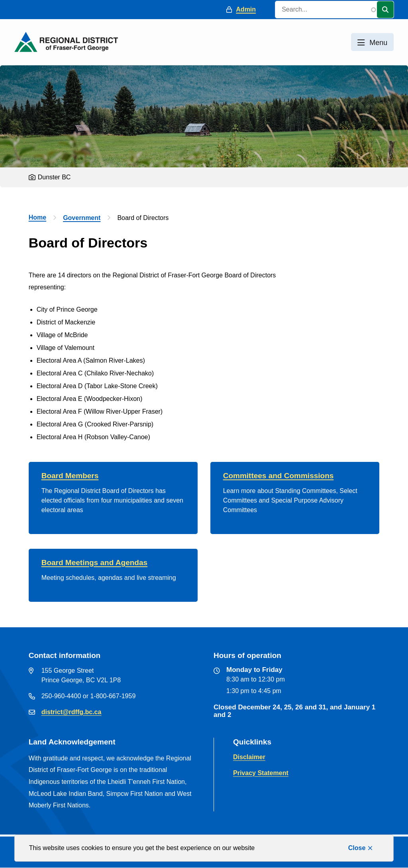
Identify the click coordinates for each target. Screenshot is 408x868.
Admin (246, 9)
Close (357, 848)
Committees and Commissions (279, 476)
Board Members (70, 476)
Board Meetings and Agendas (94, 563)
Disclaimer (249, 757)
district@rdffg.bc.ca (72, 712)
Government (82, 218)
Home (37, 217)
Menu (378, 43)
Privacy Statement (261, 773)
